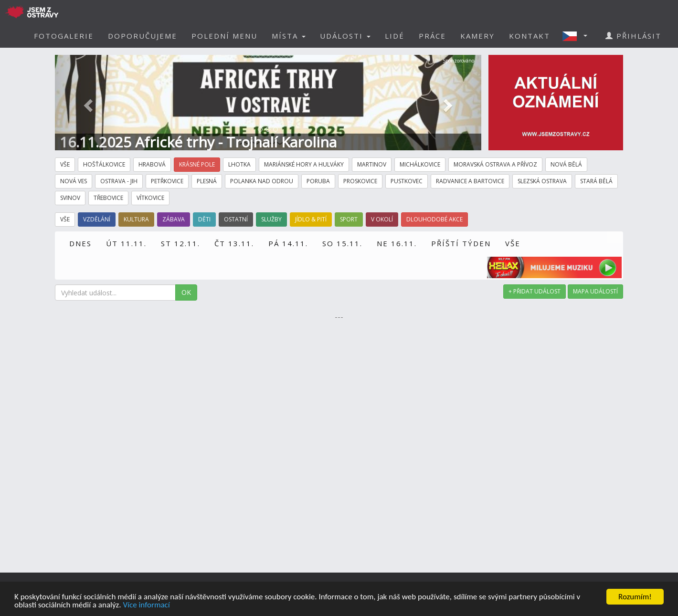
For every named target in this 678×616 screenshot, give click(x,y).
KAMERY (477, 36)
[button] (578, 36)
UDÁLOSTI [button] (345, 36)
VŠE (513, 243)
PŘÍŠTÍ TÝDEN (461, 243)
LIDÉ (395, 36)
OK (186, 292)
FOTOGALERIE (64, 36)
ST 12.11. (180, 243)
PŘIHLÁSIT (633, 36)
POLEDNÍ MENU (224, 36)
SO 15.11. (342, 243)
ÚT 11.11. (126, 243)
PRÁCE (432, 36)
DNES (80, 243)
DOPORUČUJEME (143, 36)
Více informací (146, 605)
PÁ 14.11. (288, 243)
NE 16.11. (397, 243)
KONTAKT (530, 36)
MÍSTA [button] (289, 36)
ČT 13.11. (234, 243)
